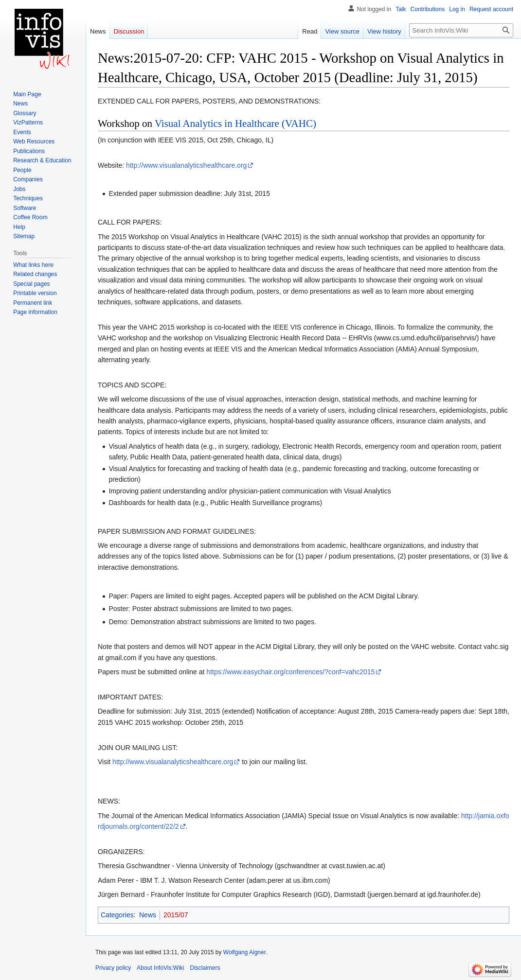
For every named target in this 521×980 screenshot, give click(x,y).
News (148, 915)
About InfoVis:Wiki (160, 968)
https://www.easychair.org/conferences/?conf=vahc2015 (290, 672)
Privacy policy (113, 968)
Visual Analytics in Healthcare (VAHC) (235, 123)
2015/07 (176, 915)
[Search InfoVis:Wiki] (461, 30)
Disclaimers (205, 968)
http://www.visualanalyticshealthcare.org (186, 165)
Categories (117, 915)
